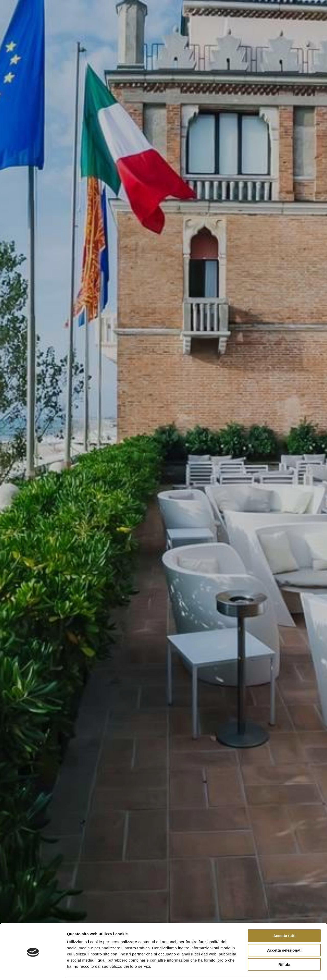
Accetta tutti (284, 919)
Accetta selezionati (284, 933)
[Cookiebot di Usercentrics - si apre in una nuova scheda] (33, 970)
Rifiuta (284, 947)
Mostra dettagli (269, 970)
